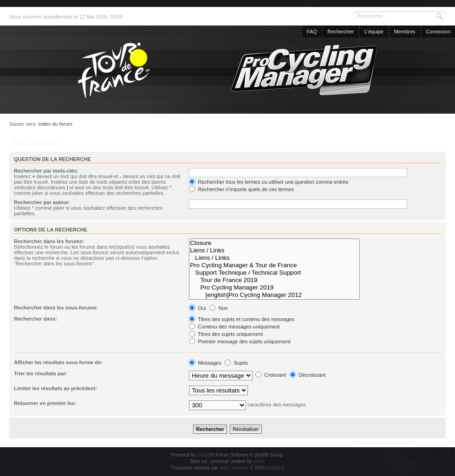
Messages (205, 363)
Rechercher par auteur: (42, 202)
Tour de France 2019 (274, 280)
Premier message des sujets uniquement (240, 341)
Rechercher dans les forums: (49, 241)
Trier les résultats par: (41, 373)
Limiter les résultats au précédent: (55, 388)
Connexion (438, 32)
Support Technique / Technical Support (274, 273)
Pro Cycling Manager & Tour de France (274, 265)
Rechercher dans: (36, 319)
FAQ (312, 32)
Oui (197, 308)
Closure (274, 243)
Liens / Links (274, 251)
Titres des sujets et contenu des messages (242, 319)
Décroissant (308, 375)
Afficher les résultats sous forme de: (58, 362)
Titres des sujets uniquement (226, 334)
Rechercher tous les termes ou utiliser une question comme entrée (269, 182)
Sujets (236, 363)
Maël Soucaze (234, 468)
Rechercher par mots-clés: (46, 171)
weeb (258, 461)
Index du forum (55, 124)
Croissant (271, 375)
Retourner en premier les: (45, 403)
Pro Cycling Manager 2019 (274, 288)
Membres (405, 32)
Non (218, 308)
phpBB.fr (276, 468)
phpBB (204, 455)
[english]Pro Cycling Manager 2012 (274, 295)
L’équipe (374, 32)
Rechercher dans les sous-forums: (56, 308)
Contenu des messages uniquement (234, 327)
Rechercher (341, 32)
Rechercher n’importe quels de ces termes (241, 189)
